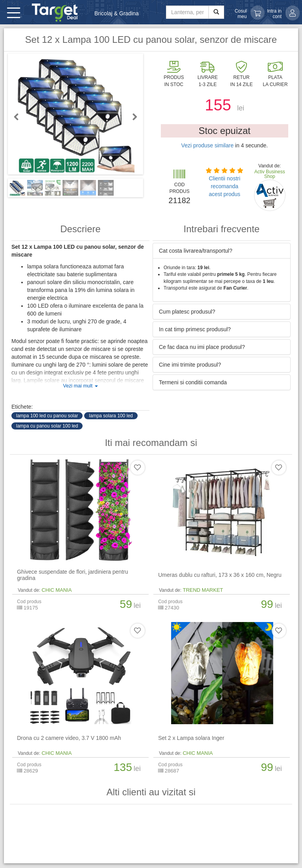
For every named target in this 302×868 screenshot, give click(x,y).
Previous (20, 117)
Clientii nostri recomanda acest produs (225, 186)
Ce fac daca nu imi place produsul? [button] (202, 347)
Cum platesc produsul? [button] (187, 312)
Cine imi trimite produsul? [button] (190, 365)
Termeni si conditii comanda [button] (193, 382)
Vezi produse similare (207, 145)
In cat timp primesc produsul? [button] (195, 329)
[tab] (222, 251)
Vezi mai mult (80, 386)
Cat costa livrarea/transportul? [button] (196, 251)
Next (131, 117)
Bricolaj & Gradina (117, 13)
